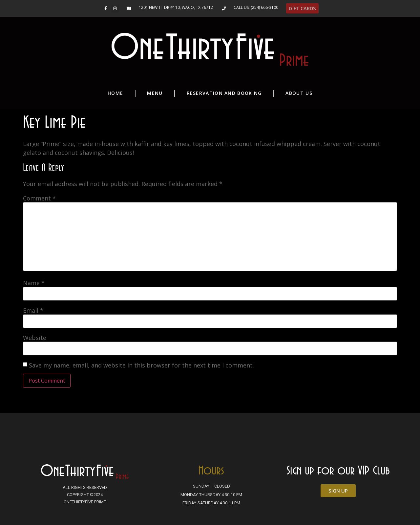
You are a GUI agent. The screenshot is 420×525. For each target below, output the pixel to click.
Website (35, 338)
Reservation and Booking (224, 93)
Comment (39, 198)
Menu (155, 93)
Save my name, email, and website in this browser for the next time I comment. (141, 365)
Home (115, 93)
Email (33, 310)
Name (34, 283)
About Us (299, 93)
